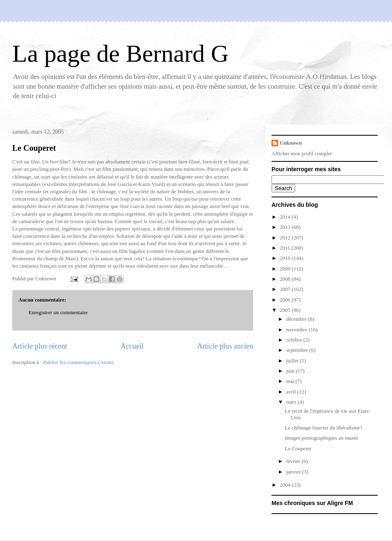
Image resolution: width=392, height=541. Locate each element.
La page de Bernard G (120, 54)
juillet (293, 361)
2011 (286, 248)
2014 (286, 217)
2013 (286, 227)
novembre (297, 330)
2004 (286, 485)
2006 (286, 300)
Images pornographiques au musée (321, 438)
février (294, 461)
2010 (286, 258)
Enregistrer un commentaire (58, 312)
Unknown (291, 143)
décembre (297, 319)
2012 (286, 238)
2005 (286, 310)
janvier (294, 472)
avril (292, 392)
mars (292, 402)
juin (291, 371)
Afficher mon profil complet (302, 153)
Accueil (132, 346)
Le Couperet (34, 148)
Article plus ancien (225, 346)
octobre (295, 340)
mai (291, 381)
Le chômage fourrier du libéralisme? (323, 428)
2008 (286, 279)
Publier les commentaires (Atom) (78, 362)
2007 (286, 289)
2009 (286, 269)
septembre (298, 350)
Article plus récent (40, 346)
